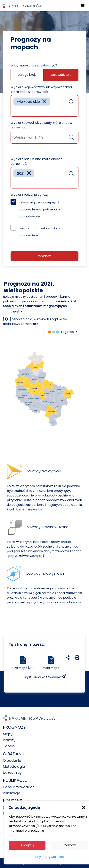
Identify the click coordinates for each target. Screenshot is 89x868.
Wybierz (44, 256)
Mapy (8, 734)
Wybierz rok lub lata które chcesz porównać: (36, 161)
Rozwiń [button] (14, 312)
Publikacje (12, 793)
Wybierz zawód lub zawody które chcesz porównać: (42, 125)
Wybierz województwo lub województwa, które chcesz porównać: (41, 89)
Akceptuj (27, 845)
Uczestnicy (12, 772)
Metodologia (14, 766)
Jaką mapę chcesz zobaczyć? (34, 65)
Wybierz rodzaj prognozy (30, 195)
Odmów (70, 845)
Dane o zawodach (19, 787)
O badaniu (12, 760)
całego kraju (27, 75)
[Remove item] (44, 102)
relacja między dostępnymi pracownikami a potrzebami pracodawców (40, 209)
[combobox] (44, 106)
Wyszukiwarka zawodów (45, 677)
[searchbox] (15, 111)
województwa (61, 75)
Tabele (9, 746)
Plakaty (9, 740)
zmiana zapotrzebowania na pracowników (40, 232)
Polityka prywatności (48, 857)
